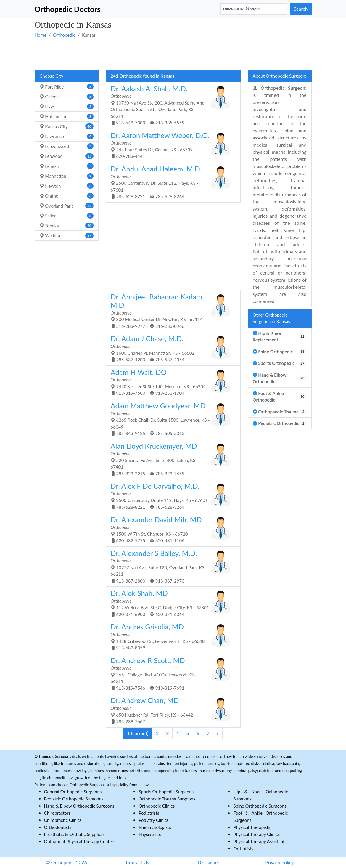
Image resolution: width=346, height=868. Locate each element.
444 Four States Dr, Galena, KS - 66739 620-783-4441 (171, 145)
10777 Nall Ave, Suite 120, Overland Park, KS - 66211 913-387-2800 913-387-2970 (171, 566)
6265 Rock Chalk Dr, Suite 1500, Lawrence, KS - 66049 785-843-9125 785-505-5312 (171, 419)
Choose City (52, 76)
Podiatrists (149, 813)
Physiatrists (150, 834)
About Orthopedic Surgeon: (280, 76)
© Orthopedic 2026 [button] (66, 862)
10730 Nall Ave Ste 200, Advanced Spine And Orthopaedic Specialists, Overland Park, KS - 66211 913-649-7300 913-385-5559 (171, 105)
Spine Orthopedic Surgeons (260, 806)
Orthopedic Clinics (157, 806)
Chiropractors (57, 813)
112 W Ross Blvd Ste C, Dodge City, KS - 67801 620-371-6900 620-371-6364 (171, 603)
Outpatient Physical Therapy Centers (80, 841)
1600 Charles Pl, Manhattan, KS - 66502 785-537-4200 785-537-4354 (171, 348)
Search (301, 9)
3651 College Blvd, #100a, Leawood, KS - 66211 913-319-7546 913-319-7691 (171, 673)
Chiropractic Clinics (63, 820)
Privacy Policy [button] (280, 862)
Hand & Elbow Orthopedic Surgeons (79, 806)
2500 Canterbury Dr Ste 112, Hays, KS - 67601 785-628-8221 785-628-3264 (171, 496)
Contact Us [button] (138, 862)
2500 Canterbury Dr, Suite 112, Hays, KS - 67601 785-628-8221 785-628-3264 (171, 182)
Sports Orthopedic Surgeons (166, 792)
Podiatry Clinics (153, 820)
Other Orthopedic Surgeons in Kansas (271, 318)
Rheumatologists (155, 827)
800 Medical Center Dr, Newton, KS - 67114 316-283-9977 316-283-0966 (171, 311)
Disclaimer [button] (209, 862)
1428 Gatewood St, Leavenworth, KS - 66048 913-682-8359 (171, 636)
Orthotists (243, 848)
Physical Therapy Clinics (256, 834)
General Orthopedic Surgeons (73, 792)
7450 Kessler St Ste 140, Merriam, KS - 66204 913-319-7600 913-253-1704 (171, 382)
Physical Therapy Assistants (260, 841)
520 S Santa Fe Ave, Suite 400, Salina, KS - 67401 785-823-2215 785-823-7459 (171, 459)
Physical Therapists (252, 827)
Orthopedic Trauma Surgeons (167, 799)
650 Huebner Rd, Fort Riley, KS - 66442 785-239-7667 (171, 710)
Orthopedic (64, 35)
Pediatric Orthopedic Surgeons (74, 799)
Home (41, 35)
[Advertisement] (173, 54)
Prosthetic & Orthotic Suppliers (74, 834)
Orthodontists (58, 827)
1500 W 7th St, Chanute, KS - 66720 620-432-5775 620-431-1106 (171, 529)
